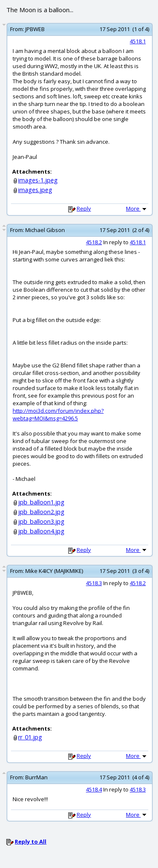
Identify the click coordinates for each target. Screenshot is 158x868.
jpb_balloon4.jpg (41, 531)
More (137, 208)
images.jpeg (35, 190)
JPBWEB (35, 29)
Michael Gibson (45, 230)
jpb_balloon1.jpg (41, 502)
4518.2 (94, 242)
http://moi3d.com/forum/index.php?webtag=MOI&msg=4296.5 (58, 414)
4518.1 (138, 41)
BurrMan (36, 777)
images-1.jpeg (38, 180)
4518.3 (94, 583)
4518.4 (94, 789)
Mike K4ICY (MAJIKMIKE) (54, 571)
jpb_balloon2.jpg (41, 512)
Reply (84, 208)
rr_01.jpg (30, 737)
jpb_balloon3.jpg (41, 521)
